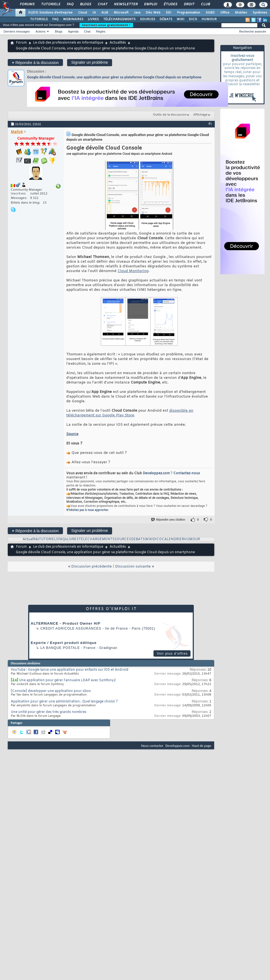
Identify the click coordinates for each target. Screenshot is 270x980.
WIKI (181, 19)
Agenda (73, 31)
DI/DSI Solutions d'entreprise (50, 13)
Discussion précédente (92, 567)
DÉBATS (166, 19)
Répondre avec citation (168, 520)
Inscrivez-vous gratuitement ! (106, 25)
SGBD (210, 13)
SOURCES (148, 19)
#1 (210, 124)
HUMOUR (209, 19)
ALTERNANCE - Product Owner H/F (66, 623)
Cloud (83, 13)
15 (45, 203)
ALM (105, 13)
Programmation (189, 13)
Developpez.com (156, 473)
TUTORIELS (39, 19)
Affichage (200, 115)
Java (137, 13)
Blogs (85, 4)
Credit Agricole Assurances (71, 629)
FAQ (70, 4)
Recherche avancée (253, 31)
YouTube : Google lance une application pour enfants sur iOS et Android (70, 670)
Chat (102, 4)
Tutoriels (50, 4)
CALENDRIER (173, 539)
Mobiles (241, 13)
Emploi (150, 4)
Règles (101, 31)
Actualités (118, 43)
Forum (21, 43)
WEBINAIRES (73, 19)
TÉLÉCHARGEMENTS (119, 19)
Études (170, 4)
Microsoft (121, 13)
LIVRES (93, 19)
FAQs (63, 539)
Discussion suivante (133, 567)
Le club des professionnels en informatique (68, 43)
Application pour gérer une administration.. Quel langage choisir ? (64, 702)
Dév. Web (153, 13)
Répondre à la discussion (35, 62)
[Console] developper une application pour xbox (51, 691)
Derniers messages (17, 31)
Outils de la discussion (170, 115)
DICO (193, 19)
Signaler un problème (90, 62)
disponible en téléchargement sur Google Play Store (130, 413)
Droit (189, 4)
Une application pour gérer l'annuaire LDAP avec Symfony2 (67, 680)
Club (205, 4)
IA (94, 13)
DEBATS (138, 539)
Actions (41, 31)
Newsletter (125, 4)
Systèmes (260, 13)
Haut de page (202, 746)
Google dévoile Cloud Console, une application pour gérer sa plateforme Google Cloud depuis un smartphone (114, 77)
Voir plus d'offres (172, 654)
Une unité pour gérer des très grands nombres (49, 712)
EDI (169, 13)
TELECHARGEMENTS (97, 539)
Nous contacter (152, 746)
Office (225, 13)
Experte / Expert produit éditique (64, 643)
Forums (27, 4)
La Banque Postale (60, 648)
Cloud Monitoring (133, 271)
